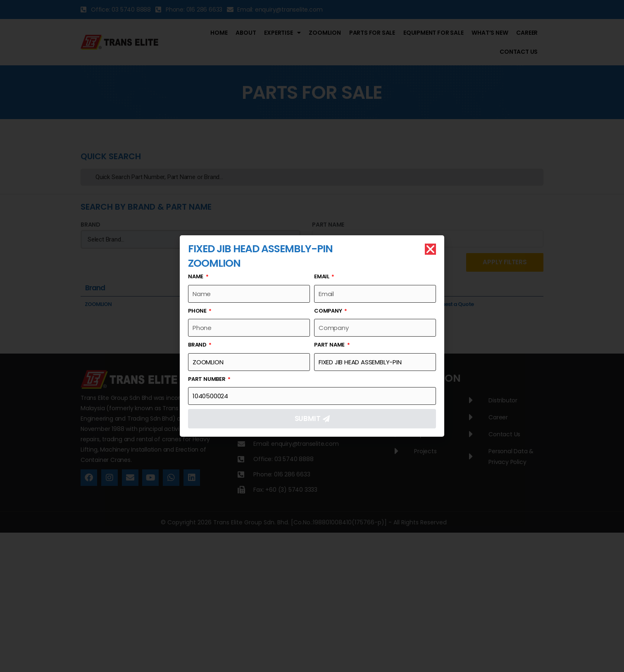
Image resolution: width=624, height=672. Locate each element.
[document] (312, 336)
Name (196, 276)
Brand (198, 345)
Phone (198, 311)
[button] (430, 249)
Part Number (207, 379)
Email (322, 276)
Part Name (330, 345)
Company (329, 311)
